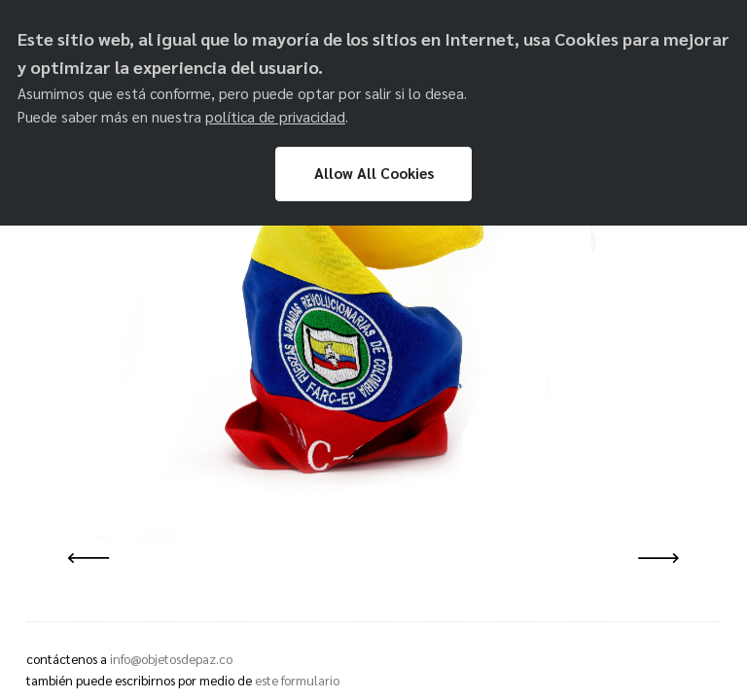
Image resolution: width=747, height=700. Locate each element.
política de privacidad (275, 117)
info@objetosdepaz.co (171, 659)
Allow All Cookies (374, 173)
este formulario (297, 680)
